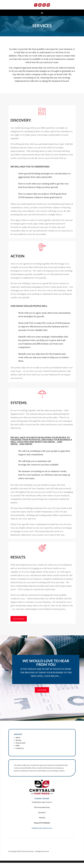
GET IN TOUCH (19, 624)
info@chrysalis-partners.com (42, 833)
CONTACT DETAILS (42, 804)
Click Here (42, 695)
